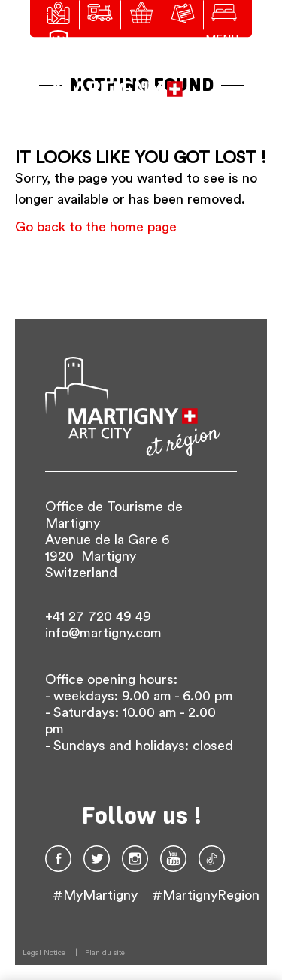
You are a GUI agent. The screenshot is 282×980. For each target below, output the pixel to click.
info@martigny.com (103, 633)
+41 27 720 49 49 (98, 616)
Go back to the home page (96, 227)
